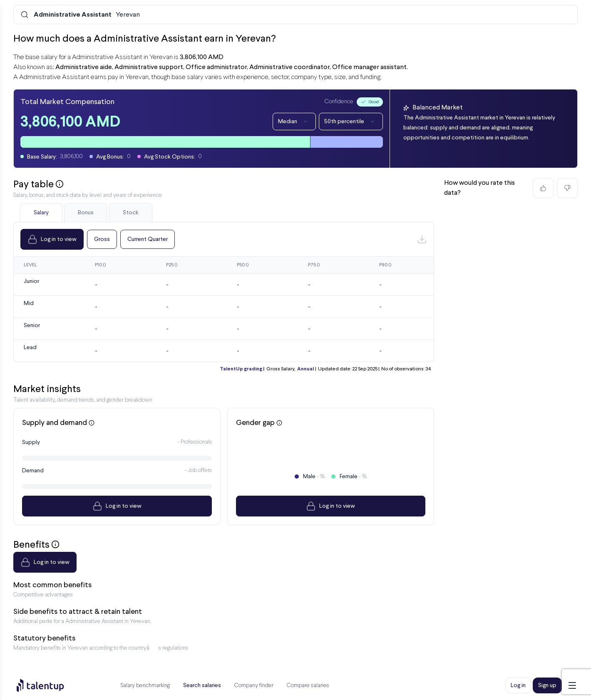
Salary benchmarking (145, 686)
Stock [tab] (131, 213)
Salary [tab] (41, 213)
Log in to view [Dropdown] (52, 239)
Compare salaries (308, 686)
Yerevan (87, 15)
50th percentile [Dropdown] (351, 122)
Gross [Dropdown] (102, 239)
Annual (305, 369)
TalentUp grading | (242, 369)
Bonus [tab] (86, 213)
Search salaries (202, 685)
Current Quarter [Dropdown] (148, 239)
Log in (518, 685)
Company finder (254, 686)
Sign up (547, 685)
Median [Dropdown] (294, 122)
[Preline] (47, 685)
